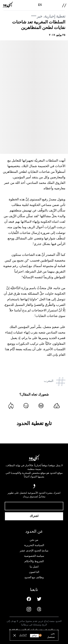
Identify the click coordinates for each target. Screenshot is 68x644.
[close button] (15, 635)
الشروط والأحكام (34, 561)
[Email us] (39, 609)
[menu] (64, 5)
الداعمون (34, 572)
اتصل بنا (34, 567)
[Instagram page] (29, 609)
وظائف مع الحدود (34, 577)
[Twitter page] (39, 599)
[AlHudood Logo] (8, 4)
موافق (34, 636)
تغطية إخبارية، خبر (51, 16)
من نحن (34, 540)
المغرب (49, 381)
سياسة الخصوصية (34, 556)
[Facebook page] (29, 599)
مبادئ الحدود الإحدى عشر (34, 551)
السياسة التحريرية (34, 545)
